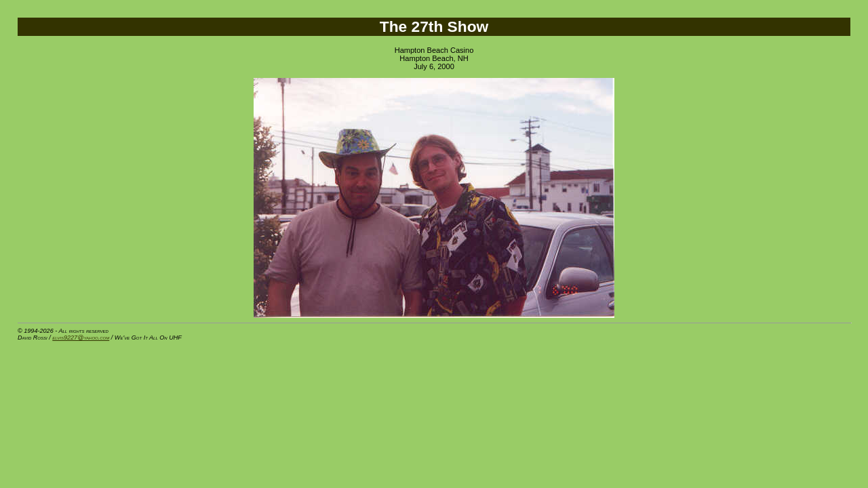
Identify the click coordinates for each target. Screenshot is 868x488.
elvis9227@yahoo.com (81, 338)
